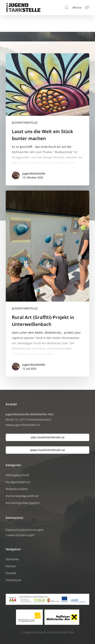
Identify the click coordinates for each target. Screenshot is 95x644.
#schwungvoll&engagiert (23, 503)
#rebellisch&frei (17, 489)
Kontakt (11, 573)
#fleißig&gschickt (17, 475)
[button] (81, 7)
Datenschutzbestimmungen (25, 530)
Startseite (12, 559)
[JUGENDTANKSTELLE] (25, 123)
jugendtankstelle (34, 173)
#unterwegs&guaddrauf (22, 496)
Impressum (14, 580)
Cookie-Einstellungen (20, 535)
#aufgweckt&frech (18, 482)
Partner (11, 566)
